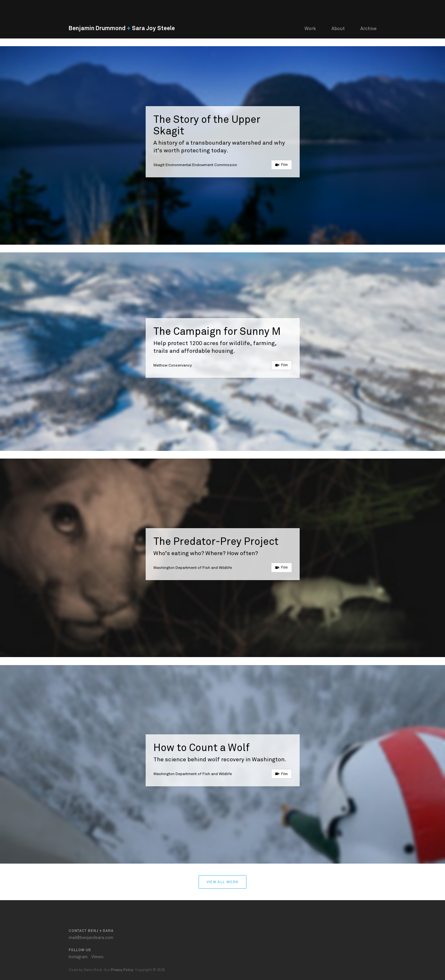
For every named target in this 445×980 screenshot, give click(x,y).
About (338, 29)
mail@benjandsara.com (91, 938)
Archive (368, 29)
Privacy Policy (122, 970)
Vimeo (98, 957)
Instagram (78, 957)
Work (310, 29)
